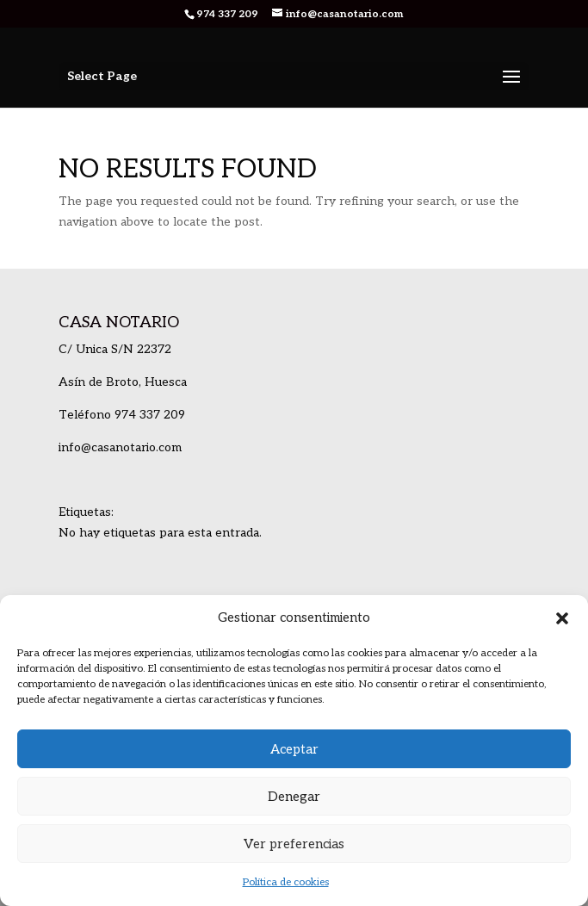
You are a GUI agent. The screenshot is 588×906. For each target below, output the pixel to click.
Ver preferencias (294, 844)
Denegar (294, 797)
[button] (562, 618)
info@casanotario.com (120, 447)
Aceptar (294, 749)
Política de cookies (286, 882)
